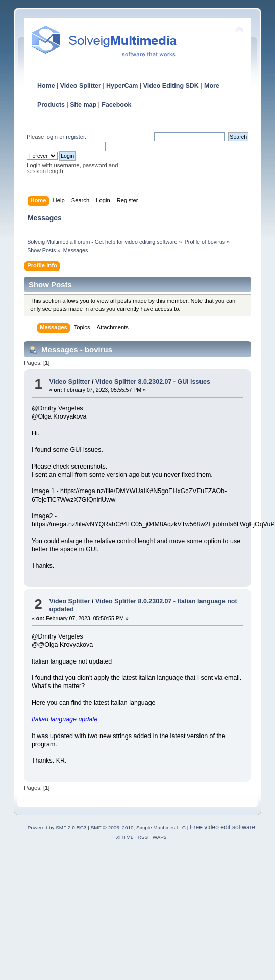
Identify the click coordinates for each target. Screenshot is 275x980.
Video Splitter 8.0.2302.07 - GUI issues (153, 382)
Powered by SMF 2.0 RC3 (57, 828)
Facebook (116, 105)
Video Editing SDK (171, 86)
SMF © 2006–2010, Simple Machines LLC (138, 828)
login (52, 137)
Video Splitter (81, 86)
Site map (83, 105)
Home (46, 86)
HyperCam (122, 86)
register (75, 137)
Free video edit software (222, 827)
